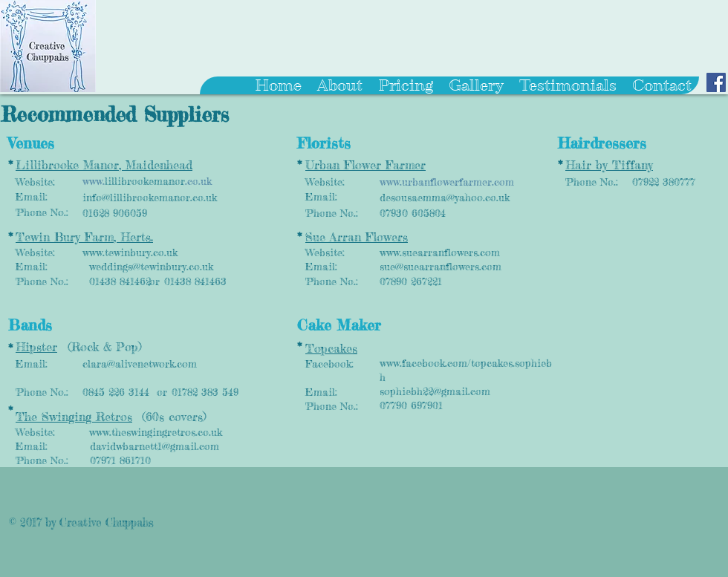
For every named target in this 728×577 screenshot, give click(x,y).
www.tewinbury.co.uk (130, 252)
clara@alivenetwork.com (140, 364)
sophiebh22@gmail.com (435, 391)
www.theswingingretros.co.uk (156, 432)
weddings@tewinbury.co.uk (151, 266)
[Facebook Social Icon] (716, 82)
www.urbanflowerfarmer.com (447, 182)
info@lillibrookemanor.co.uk (150, 197)
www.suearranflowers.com (440, 252)
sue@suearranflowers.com (441, 266)
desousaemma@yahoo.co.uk (445, 197)
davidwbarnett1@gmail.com (155, 446)
